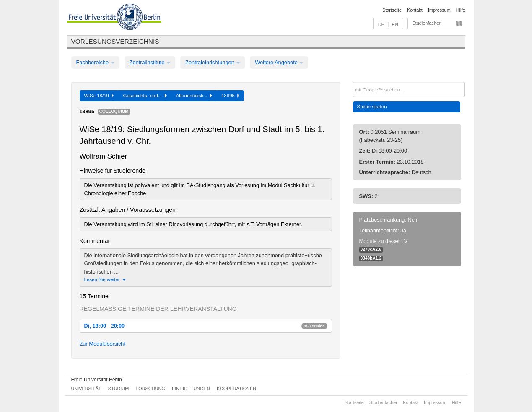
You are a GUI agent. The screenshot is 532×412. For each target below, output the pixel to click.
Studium (119, 389)
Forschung (151, 389)
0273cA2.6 (371, 249)
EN (395, 24)
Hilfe (461, 10)
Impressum (439, 10)
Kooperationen (236, 389)
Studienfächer (427, 23)
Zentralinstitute (150, 62)
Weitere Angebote (279, 62)
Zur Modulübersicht (103, 344)
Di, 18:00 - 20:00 (206, 326)
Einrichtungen (191, 389)
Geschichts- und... (145, 96)
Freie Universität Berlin (97, 380)
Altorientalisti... (194, 96)
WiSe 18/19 (99, 96)
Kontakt (415, 10)
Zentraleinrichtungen (213, 62)
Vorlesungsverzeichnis (115, 41)
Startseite (392, 10)
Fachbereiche (95, 62)
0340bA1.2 (371, 258)
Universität (86, 389)
